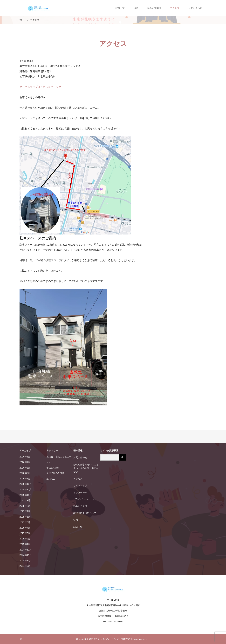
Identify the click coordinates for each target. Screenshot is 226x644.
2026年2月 (25, 473)
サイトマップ (80, 485)
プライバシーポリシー (85, 499)
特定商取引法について (85, 513)
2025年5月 (25, 522)
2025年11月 (26, 490)
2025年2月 (25, 539)
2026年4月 (25, 462)
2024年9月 (25, 566)
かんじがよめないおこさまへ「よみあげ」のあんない (86, 468)
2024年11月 (26, 555)
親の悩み (51, 479)
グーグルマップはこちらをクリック (40, 87)
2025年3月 (25, 533)
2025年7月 (25, 511)
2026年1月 (25, 479)
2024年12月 (26, 550)
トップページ (80, 492)
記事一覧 (120, 8)
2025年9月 (25, 500)
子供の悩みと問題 (55, 473)
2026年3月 (25, 468)
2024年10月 (26, 561)
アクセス (175, 8)
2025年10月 (26, 495)
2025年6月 (25, 517)
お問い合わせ (195, 8)
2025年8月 (25, 506)
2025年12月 (26, 484)
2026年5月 (25, 457)
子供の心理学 (53, 468)
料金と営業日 (154, 8)
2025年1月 (25, 544)
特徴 (136, 8)
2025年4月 (25, 528)
